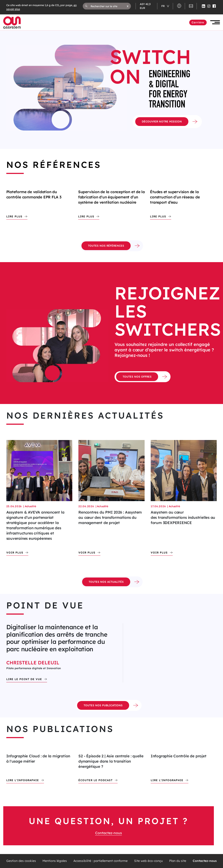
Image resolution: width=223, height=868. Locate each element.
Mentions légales (55, 861)
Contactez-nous (109, 833)
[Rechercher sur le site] (109, 6)
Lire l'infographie (23, 780)
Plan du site (178, 861)
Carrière (198, 22)
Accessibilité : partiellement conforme (101, 861)
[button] (128, 6)
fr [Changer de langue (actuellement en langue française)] (163, 6)
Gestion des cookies (21, 861)
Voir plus (15, 553)
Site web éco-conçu (148, 861)
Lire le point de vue (24, 679)
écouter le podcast (95, 780)
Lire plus (14, 216)
